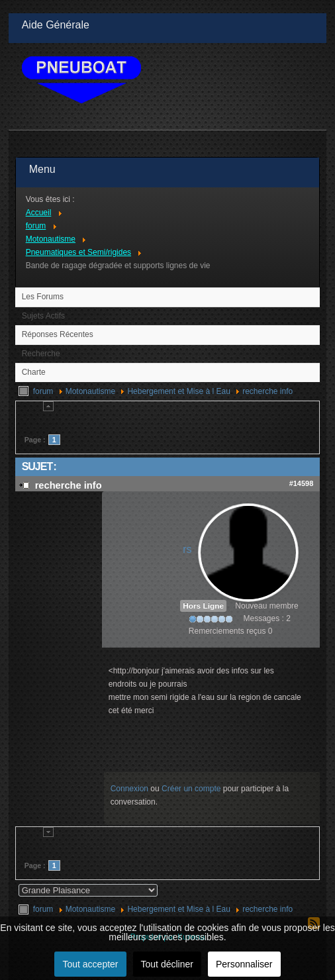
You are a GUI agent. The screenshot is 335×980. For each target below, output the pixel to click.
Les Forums (43, 297)
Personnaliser (244, 964)
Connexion (129, 789)
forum (43, 391)
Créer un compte (191, 789)
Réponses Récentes (58, 334)
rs (187, 549)
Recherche (41, 354)
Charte (34, 372)
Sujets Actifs (43, 316)
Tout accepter (90, 964)
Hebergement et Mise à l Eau (178, 391)
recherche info (267, 391)
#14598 (302, 483)
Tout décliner (167, 964)
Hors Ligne (203, 606)
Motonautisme (90, 391)
